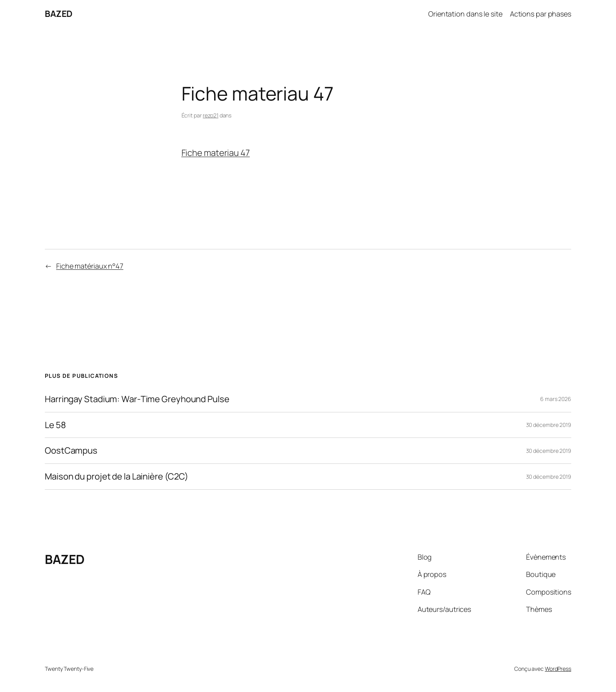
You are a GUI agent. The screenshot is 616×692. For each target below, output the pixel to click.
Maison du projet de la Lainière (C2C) (116, 477)
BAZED (59, 14)
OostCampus (71, 451)
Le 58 (55, 425)
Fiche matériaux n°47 (90, 266)
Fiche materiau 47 (216, 153)
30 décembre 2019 (549, 425)
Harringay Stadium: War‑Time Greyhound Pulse (137, 399)
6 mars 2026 (556, 399)
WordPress (558, 669)
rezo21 (210, 115)
